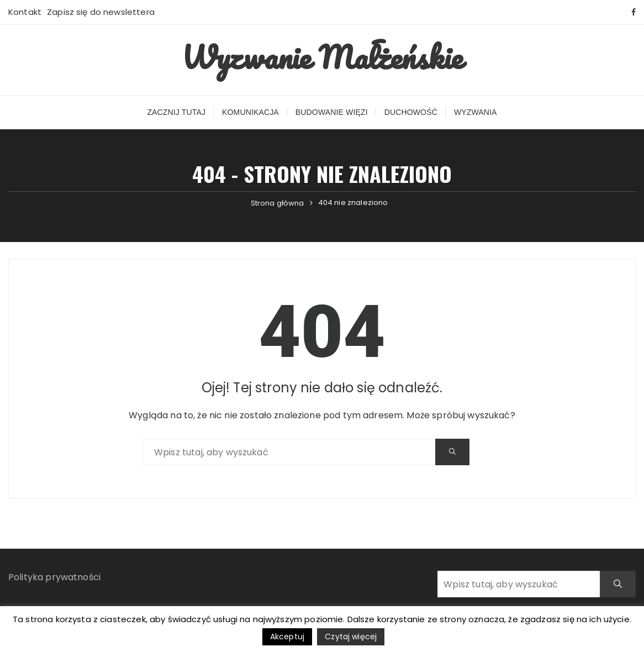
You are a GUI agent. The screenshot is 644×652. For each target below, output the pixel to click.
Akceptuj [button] (287, 637)
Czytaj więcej (351, 637)
